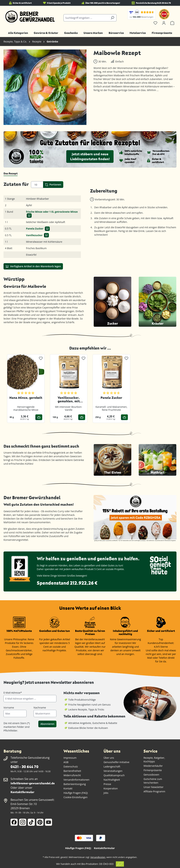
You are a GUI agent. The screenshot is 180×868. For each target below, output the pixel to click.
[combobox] (86, 18)
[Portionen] (37, 185)
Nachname (40, 708)
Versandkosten (98, 857)
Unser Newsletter (153, 787)
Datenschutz (71, 766)
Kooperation (111, 788)
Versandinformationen (76, 780)
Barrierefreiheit (72, 771)
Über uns (109, 758)
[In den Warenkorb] (29, 216)
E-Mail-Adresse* (13, 693)
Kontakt (68, 788)
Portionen (53, 184)
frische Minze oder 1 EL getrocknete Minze (52, 212)
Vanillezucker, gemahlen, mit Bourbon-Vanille (69, 400)
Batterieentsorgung (75, 784)
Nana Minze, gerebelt (26, 398)
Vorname (9, 708)
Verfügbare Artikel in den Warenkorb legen (33, 266)
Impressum (70, 758)
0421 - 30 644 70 (24, 766)
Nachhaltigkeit (112, 780)
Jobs (106, 793)
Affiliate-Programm (154, 791)
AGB (66, 762)
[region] (45, 87)
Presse (107, 784)
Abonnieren (47, 724)
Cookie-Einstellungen (75, 797)
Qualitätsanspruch (114, 775)
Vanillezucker (34, 235)
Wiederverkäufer (153, 766)
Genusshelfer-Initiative (116, 762)
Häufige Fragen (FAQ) (76, 793)
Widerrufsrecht (72, 775)
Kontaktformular (22, 792)
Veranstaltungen (113, 771)
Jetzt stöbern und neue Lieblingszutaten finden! (90, 156)
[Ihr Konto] (164, 23)
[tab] (11, 174)
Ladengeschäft (112, 766)
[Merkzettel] (155, 23)
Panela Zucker (35, 229)
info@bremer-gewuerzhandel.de (33, 783)
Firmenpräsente (153, 770)
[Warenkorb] (172, 23)
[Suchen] (112, 18)
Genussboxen (151, 775)
